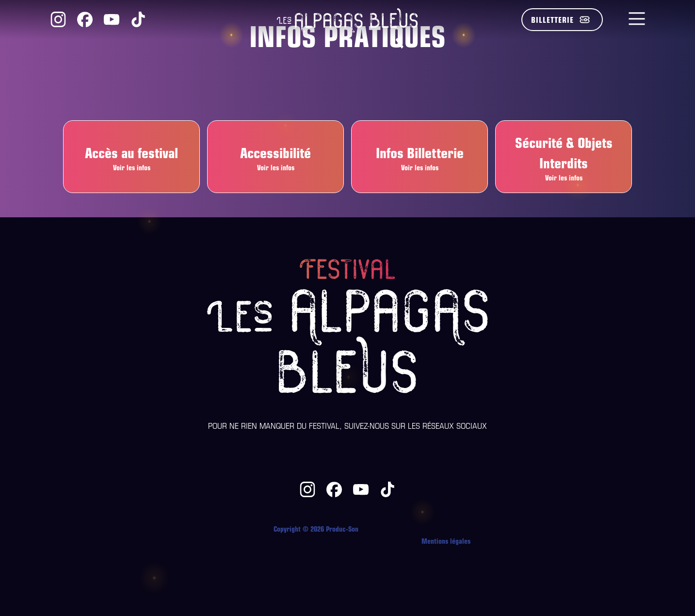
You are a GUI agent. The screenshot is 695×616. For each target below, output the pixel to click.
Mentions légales (446, 541)
